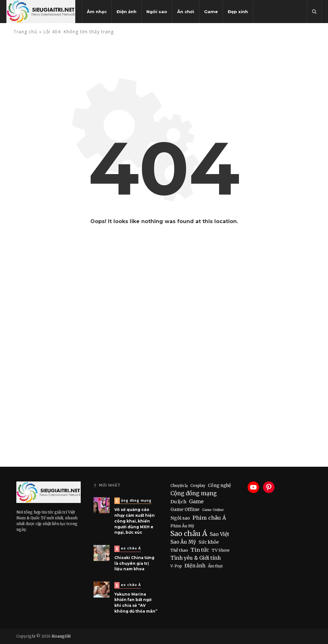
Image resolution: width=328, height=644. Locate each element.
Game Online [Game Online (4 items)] (213, 510)
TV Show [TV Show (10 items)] (221, 550)
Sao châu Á (128, 549)
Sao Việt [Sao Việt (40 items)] (220, 534)
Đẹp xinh (238, 12)
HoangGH (61, 636)
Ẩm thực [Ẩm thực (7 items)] (215, 566)
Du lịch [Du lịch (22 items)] (178, 502)
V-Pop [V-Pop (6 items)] (176, 566)
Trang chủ (25, 32)
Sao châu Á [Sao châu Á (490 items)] (189, 534)
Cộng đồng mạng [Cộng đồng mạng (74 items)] (194, 493)
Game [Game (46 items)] (196, 501)
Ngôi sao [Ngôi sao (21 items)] (180, 518)
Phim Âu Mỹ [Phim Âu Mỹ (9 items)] (182, 526)
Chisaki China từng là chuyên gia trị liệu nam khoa (134, 563)
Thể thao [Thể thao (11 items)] (179, 550)
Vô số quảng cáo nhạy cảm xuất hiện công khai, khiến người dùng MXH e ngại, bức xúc (135, 521)
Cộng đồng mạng (134, 501)
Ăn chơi (186, 12)
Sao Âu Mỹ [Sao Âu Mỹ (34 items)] (183, 542)
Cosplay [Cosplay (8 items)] (198, 485)
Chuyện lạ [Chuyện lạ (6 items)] (179, 486)
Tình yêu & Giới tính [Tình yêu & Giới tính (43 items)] (196, 558)
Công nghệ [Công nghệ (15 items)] (219, 485)
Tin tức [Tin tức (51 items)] (200, 550)
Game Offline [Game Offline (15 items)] (185, 510)
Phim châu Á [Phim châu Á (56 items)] (209, 518)
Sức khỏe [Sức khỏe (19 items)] (209, 542)
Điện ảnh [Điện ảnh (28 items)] (195, 566)
